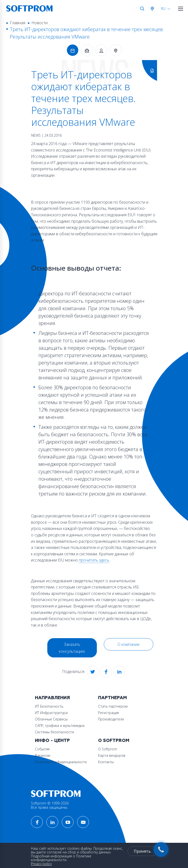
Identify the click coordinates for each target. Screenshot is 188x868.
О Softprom (114, 741)
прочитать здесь (94, 560)
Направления (52, 698)
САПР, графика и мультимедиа (60, 726)
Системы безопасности (54, 732)
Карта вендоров (112, 755)
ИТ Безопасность (49, 706)
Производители (111, 719)
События (42, 749)
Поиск (142, 9)
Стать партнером (113, 706)
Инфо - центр (52, 741)
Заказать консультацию (72, 648)
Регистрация (108, 713)
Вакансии (43, 755)
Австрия (153, 9)
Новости (40, 23)
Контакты (106, 762)
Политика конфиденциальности (61, 762)
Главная (18, 23)
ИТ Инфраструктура (51, 713)
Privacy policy (41, 864)
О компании (128, 644)
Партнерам (112, 698)
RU (163, 9)
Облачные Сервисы (51, 719)
